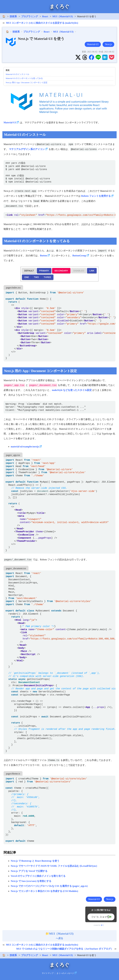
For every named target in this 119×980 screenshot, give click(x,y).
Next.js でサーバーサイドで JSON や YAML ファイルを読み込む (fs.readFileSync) (54, 866)
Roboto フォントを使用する (96, 196)
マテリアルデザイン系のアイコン (27, 149)
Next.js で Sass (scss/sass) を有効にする (31, 881)
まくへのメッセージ (65, 973)
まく (102, 925)
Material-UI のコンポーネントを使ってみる (24, 78)
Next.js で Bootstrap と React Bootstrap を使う (35, 861)
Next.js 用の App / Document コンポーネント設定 (27, 82)
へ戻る (59, 936)
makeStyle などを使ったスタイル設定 (72, 390)
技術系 (13, 16)
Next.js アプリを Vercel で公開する (29, 871)
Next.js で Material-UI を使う (41, 39)
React (45, 16)
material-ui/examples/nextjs (25, 447)
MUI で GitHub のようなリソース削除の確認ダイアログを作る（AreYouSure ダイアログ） (65, 949)
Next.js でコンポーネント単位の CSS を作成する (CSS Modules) (44, 891)
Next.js (108, 44)
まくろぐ (59, 6)
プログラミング (30, 16)
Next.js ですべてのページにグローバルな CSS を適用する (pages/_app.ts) (49, 886)
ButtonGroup (79, 256)
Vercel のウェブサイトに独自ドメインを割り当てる (38, 876)
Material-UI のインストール (17, 74)
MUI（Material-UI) (63, 16)
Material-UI (93, 44)
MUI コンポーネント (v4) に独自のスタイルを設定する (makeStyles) (42, 23)
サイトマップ (48, 973)
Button (43, 256)
